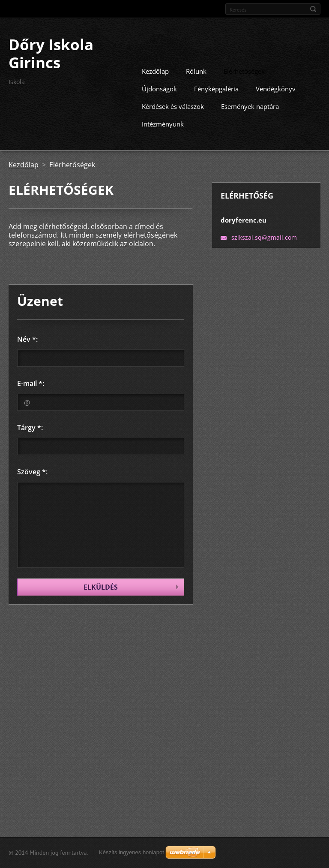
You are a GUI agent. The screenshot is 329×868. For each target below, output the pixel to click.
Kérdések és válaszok (173, 105)
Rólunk (196, 70)
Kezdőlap (155, 70)
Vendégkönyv (276, 88)
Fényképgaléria (216, 88)
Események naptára (250, 105)
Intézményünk (163, 123)
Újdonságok (159, 88)
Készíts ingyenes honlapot (132, 852)
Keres (313, 9)
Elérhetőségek (244, 70)
